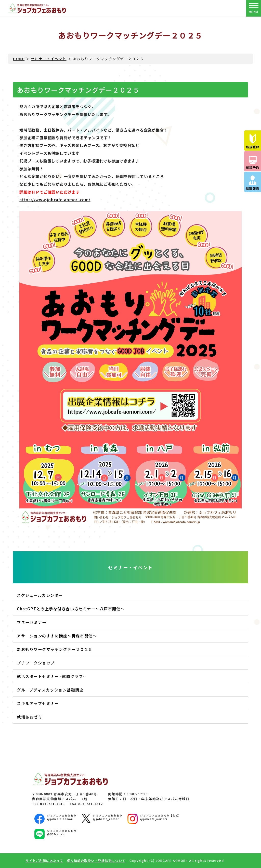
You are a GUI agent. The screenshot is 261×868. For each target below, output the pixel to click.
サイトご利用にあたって (44, 861)
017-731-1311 (53, 804)
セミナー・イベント (49, 59)
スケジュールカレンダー (40, 595)
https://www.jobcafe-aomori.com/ (55, 199)
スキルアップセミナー (38, 703)
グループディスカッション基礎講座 (50, 690)
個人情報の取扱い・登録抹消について (96, 861)
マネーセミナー (32, 622)
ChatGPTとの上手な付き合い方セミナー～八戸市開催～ (71, 609)
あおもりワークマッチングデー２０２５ (55, 649)
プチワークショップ (36, 663)
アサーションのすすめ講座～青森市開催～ (57, 636)
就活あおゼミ (29, 717)
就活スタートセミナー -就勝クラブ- (51, 676)
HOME (19, 59)
